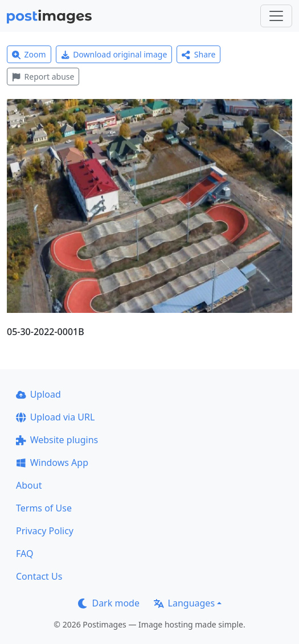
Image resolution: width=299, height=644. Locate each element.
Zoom (29, 54)
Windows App (52, 463)
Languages (184, 603)
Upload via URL (55, 417)
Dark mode (109, 603)
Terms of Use (44, 508)
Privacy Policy (45, 531)
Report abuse (43, 77)
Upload (38, 394)
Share (198, 54)
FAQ (24, 554)
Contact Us (39, 576)
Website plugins (57, 440)
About (29, 485)
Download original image (114, 54)
